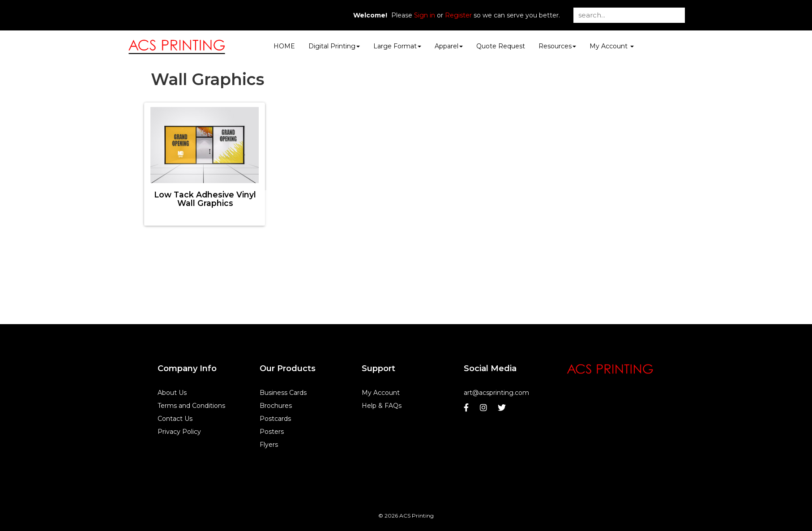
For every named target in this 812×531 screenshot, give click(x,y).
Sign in (425, 15)
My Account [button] (612, 46)
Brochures (276, 406)
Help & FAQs (382, 406)
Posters (272, 432)
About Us (172, 393)
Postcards (275, 419)
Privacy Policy (179, 432)
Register (458, 15)
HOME (284, 46)
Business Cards (283, 393)
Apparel (449, 46)
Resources (557, 46)
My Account (381, 393)
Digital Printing (334, 46)
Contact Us (175, 419)
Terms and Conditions (191, 406)
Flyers (269, 445)
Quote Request (501, 46)
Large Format (397, 46)
